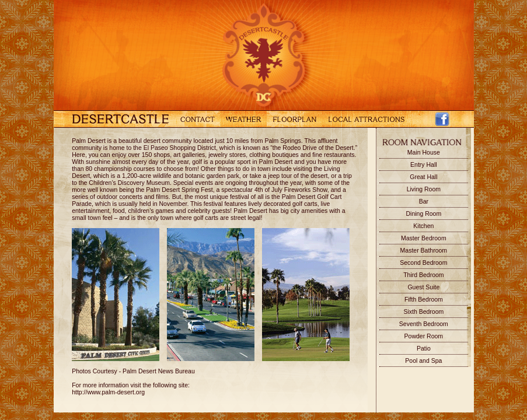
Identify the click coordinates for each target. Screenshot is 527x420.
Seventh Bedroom (424, 324)
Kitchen (423, 226)
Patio (424, 348)
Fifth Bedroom (424, 299)
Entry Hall (424, 164)
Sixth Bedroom (423, 311)
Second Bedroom (423, 262)
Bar (424, 201)
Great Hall (423, 177)
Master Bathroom (424, 250)
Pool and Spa (423, 360)
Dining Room (424, 213)
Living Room (424, 189)
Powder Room (424, 336)
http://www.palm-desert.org (108, 392)
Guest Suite (423, 287)
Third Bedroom (423, 275)
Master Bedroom (424, 238)
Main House (424, 152)
